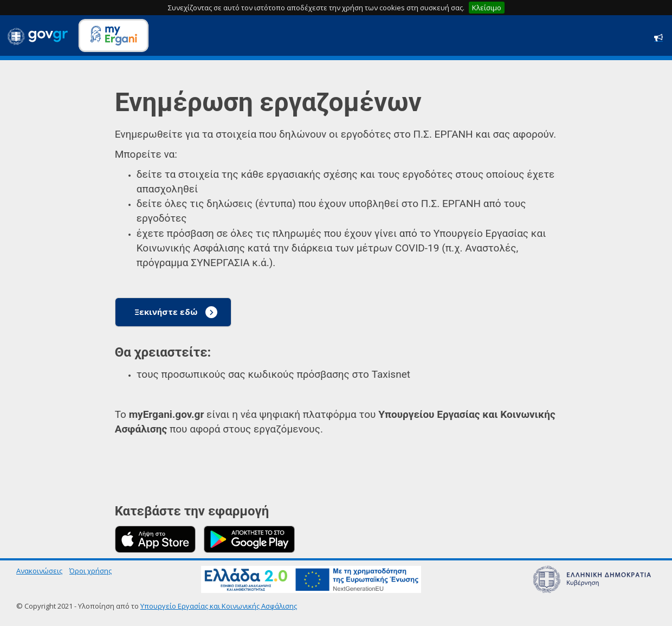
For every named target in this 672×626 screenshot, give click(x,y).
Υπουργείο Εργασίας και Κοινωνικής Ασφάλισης (219, 606)
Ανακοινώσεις (39, 571)
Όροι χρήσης (91, 571)
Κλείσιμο (487, 8)
